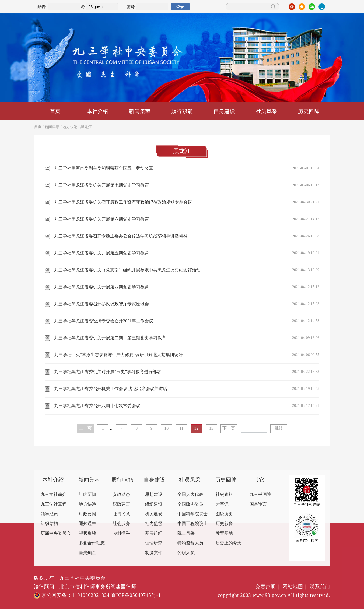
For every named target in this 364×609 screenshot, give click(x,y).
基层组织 (154, 533)
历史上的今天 (229, 543)
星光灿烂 (87, 553)
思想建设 (154, 495)
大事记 (222, 504)
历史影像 (224, 524)
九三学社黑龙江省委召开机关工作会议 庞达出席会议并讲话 (111, 389)
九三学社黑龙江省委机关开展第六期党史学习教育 (101, 219)
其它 (259, 480)
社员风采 (267, 111)
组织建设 (154, 504)
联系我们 (320, 587)
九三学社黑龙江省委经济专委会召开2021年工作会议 (104, 321)
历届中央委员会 (56, 533)
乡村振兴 (121, 533)
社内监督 (154, 524)
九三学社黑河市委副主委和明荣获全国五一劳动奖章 (104, 168)
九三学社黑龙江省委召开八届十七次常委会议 (97, 406)
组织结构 (49, 524)
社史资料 (224, 495)
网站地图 (295, 587)
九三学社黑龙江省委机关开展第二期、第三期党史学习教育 (110, 338)
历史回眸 (309, 111)
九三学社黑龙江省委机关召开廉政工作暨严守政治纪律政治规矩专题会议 (123, 202)
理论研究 (154, 543)
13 (211, 428)
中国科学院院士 (192, 514)
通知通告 (87, 524)
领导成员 (49, 514)
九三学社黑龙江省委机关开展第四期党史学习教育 (101, 287)
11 (181, 428)
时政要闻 (87, 514)
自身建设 (224, 111)
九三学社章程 (54, 504)
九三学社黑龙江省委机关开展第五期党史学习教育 (101, 253)
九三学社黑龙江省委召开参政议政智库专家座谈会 (101, 304)
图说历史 (224, 514)
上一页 (85, 428)
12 (196, 428)
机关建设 (154, 514)
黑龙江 (86, 127)
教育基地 (224, 533)
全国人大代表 (190, 495)
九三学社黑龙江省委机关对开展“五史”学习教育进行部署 (108, 372)
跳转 (279, 428)
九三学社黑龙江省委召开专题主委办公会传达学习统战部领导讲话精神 (121, 236)
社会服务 (121, 524)
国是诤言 (258, 504)
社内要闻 (87, 495)
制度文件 (154, 553)
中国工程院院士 (192, 524)
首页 (55, 111)
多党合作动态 (92, 543)
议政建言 (121, 504)
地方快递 (70, 127)
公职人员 (186, 553)
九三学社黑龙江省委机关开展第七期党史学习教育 (101, 185)
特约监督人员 (190, 543)
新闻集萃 (140, 111)
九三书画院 (260, 495)
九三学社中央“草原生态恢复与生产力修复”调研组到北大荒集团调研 (118, 355)
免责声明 (268, 587)
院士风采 (186, 533)
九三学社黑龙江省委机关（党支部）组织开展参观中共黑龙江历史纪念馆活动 (127, 270)
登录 (180, 7)
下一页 (229, 428)
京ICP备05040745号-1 (136, 596)
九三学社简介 (54, 495)
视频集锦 (87, 533)
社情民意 (121, 514)
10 (166, 428)
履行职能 (182, 111)
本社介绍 (97, 111)
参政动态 (121, 495)
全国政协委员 (190, 504)
